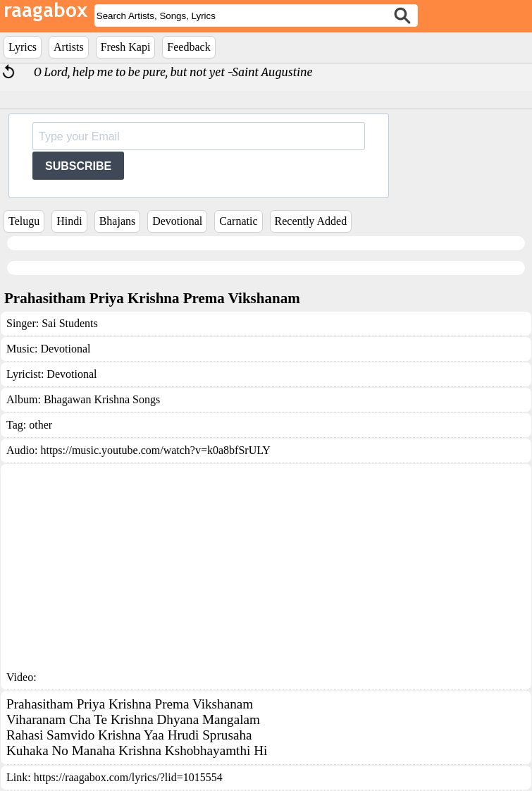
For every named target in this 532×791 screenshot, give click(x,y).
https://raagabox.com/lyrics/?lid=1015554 (128, 777)
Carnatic (238, 221)
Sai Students (70, 323)
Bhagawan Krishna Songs (102, 399)
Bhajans (118, 221)
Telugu (24, 221)
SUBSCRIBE (78, 166)
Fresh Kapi (126, 47)
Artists (69, 47)
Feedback (188, 47)
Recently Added (311, 221)
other (41, 425)
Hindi (69, 221)
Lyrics (23, 47)
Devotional (177, 221)
